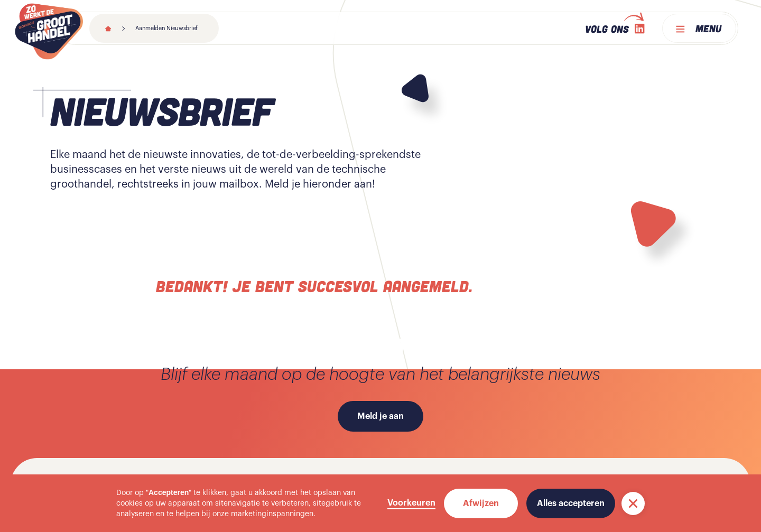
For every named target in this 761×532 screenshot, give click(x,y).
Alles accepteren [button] (571, 503)
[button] (633, 503)
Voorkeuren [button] (411, 503)
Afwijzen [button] (481, 503)
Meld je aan (380, 416)
